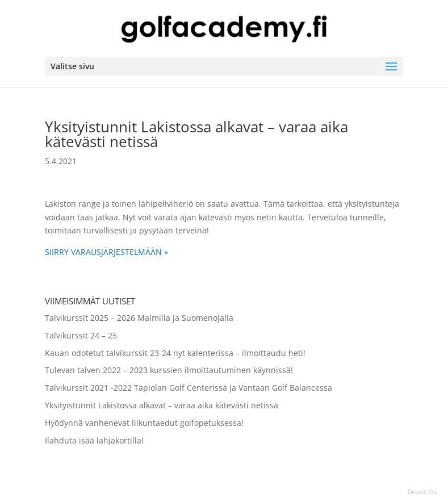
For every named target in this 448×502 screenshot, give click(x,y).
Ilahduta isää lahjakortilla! (94, 440)
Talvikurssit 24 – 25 (81, 335)
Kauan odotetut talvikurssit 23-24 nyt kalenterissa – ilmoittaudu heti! (175, 353)
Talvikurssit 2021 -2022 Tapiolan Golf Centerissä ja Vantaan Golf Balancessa (189, 388)
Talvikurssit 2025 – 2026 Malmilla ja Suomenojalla (139, 318)
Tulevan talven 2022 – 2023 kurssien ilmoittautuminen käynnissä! (169, 370)
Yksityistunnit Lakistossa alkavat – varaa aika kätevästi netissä (162, 405)
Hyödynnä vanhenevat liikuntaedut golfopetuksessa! (144, 423)
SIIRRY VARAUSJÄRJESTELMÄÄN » (106, 252)
